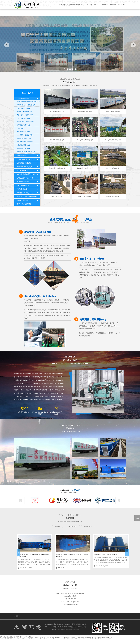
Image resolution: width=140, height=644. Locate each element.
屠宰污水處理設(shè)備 (24, 125)
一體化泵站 (20, 128)
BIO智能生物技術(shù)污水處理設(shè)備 (29, 102)
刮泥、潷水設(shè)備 (28, 204)
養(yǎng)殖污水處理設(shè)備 (25, 122)
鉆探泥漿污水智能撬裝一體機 (28, 197)
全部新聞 (58, 526)
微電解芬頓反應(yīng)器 (28, 193)
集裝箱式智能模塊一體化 (24, 138)
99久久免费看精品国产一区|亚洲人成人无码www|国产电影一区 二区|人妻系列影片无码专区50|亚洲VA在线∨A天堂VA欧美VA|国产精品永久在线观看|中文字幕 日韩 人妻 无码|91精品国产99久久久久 (56, 638)
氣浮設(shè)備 (28, 156)
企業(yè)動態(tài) (72, 526)
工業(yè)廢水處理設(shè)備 (28, 159)
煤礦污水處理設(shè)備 (24, 148)
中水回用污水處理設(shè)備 (25, 135)
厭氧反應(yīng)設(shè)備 (28, 178)
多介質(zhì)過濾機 (28, 185)
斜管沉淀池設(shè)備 (28, 163)
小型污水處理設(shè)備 (24, 118)
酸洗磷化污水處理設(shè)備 (28, 174)
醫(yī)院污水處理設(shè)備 (24, 112)
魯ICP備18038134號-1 (64, 630)
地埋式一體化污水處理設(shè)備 (26, 105)
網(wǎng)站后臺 (75, 630)
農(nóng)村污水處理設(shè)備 (25, 115)
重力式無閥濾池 (28, 189)
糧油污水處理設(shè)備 (24, 145)
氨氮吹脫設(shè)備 (28, 200)
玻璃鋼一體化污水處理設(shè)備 (26, 152)
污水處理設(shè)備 (28, 98)
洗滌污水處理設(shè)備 (24, 132)
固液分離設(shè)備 (28, 182)
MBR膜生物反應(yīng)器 (28, 167)
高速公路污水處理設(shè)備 (25, 142)
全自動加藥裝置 (28, 170)
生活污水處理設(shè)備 (24, 108)
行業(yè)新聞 (88, 526)
